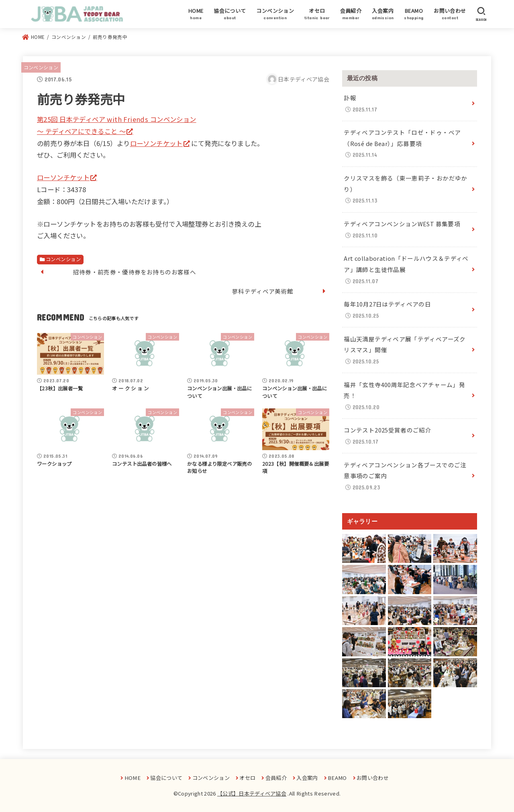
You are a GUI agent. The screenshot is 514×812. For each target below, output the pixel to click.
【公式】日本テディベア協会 (252, 793)
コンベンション (41, 67)
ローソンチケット (156, 143)
